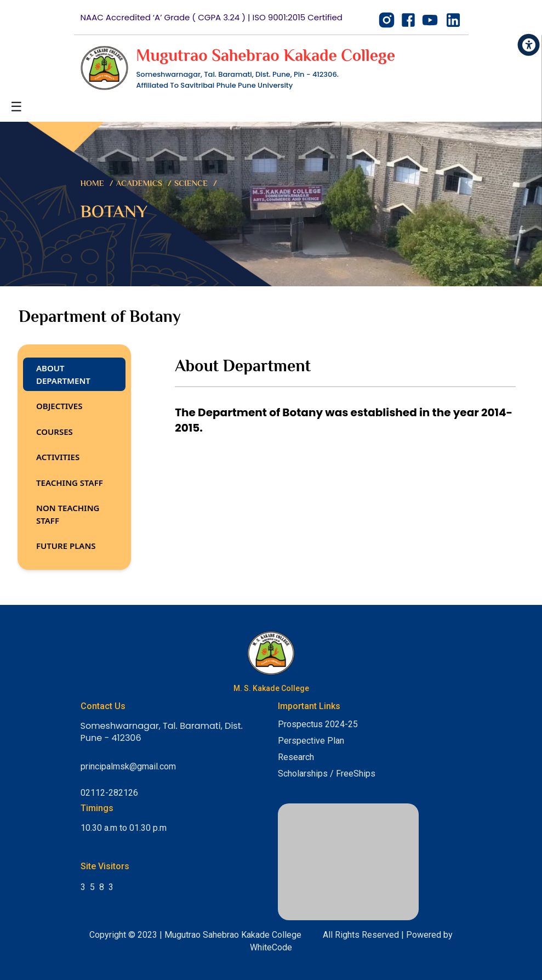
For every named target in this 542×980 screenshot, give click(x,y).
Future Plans (66, 546)
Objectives (59, 406)
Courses (55, 432)
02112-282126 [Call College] (109, 793)
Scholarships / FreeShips (327, 774)
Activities (58, 457)
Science (191, 184)
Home (92, 184)
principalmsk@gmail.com (128, 766)
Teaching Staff (70, 483)
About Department (63, 374)
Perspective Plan (311, 741)
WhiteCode (271, 947)
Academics (139, 184)
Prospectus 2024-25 (318, 724)
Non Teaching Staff (68, 514)
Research (296, 757)
